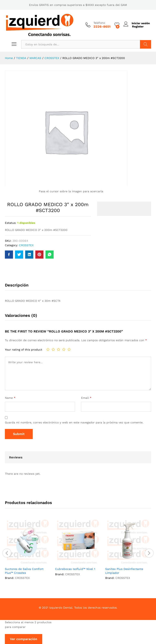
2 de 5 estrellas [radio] (53, 349)
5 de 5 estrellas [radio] (69, 349)
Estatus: (11, 223)
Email (86, 398)
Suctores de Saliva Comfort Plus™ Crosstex (24, 571)
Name (10, 398)
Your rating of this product (24, 350)
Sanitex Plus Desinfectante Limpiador (124, 571)
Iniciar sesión (136, 23)
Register (137, 26)
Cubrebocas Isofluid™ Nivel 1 (75, 569)
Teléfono (99, 23)
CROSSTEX (26, 245)
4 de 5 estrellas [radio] (64, 349)
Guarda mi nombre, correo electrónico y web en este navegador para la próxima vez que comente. (74, 422)
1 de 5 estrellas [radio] (48, 349)
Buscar (146, 44)
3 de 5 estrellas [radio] (58, 349)
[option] (28, 552)
